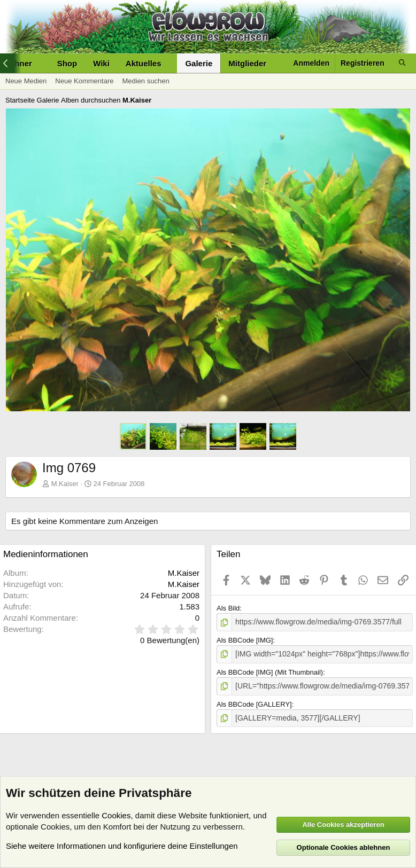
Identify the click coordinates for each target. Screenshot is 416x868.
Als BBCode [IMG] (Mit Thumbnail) (270, 671)
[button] (170, 63)
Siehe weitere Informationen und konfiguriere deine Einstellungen (122, 846)
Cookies (116, 815)
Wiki (101, 63)
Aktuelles (144, 63)
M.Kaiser (65, 484)
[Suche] (402, 63)
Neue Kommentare (84, 81)
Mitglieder (247, 63)
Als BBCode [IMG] (245, 640)
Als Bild (228, 608)
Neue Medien (26, 81)
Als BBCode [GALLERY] (254, 702)
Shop (67, 63)
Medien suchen (145, 81)
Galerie (199, 63)
